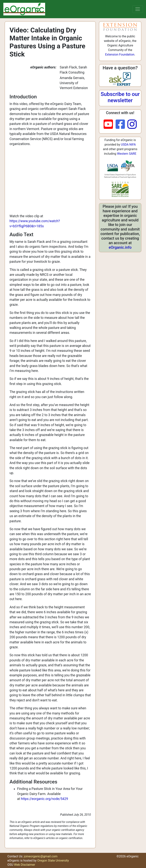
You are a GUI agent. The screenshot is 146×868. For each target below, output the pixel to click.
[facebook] (122, 125)
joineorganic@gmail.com (41, 856)
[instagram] (132, 125)
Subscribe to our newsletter (120, 97)
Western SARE (127, 154)
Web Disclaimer (25, 865)
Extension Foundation (120, 54)
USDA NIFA (128, 145)
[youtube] (110, 125)
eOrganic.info (120, 247)
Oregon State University (53, 861)
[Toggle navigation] (138, 9)
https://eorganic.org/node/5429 (44, 799)
